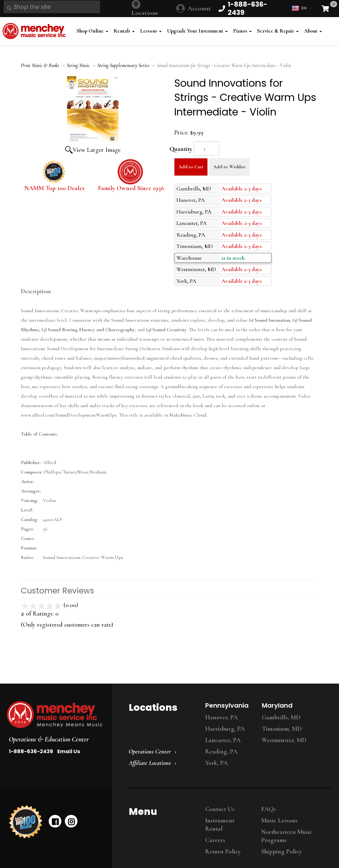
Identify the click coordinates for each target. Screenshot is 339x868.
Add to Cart (191, 167)
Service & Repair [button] (278, 31)
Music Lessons (279, 821)
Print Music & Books (40, 65)
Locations (145, 13)
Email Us (69, 751)
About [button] (313, 31)
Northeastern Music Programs (287, 836)
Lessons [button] (151, 31)
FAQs (268, 809)
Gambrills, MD (281, 717)
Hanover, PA (222, 717)
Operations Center (150, 752)
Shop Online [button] (92, 31)
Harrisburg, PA (225, 729)
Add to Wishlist (229, 167)
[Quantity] (206, 149)
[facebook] (55, 821)
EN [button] (302, 8)
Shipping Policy (281, 852)
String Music (78, 65)
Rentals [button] (124, 31)
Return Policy (223, 852)
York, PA (216, 763)
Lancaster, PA (223, 740)
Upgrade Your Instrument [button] (197, 31)
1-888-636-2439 (31, 751)
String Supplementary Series (123, 65)
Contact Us (220, 809)
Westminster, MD (284, 740)
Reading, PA (221, 752)
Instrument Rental (220, 825)
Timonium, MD (282, 729)
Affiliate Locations (150, 763)
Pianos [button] (242, 31)
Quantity (181, 149)
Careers (215, 840)
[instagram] (71, 821)
